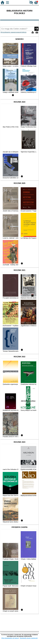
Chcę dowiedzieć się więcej (10, 638)
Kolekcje (24, 32)
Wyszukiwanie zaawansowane (11, 32)
